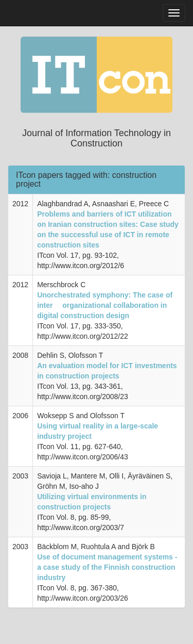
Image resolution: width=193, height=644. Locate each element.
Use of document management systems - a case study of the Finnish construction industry (107, 567)
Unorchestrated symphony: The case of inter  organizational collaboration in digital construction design (105, 305)
